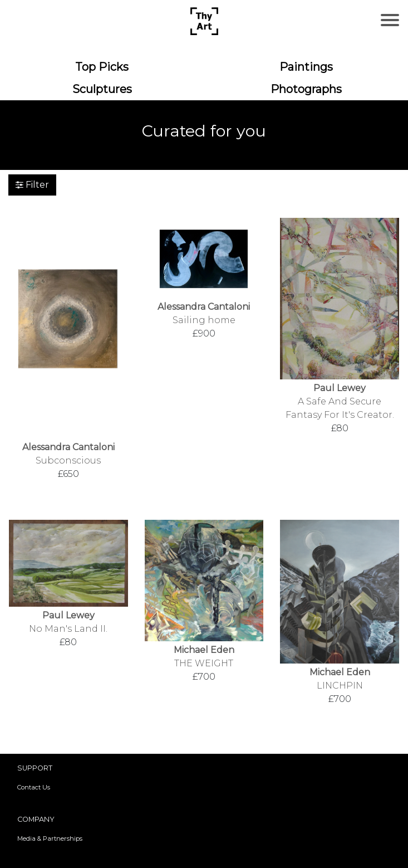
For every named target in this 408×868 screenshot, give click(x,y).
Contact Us (34, 787)
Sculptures (102, 89)
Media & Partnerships (50, 838)
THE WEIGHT (204, 663)
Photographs (306, 89)
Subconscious (68, 460)
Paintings (306, 67)
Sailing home (204, 320)
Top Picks (102, 67)
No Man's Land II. (68, 629)
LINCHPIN (340, 686)
